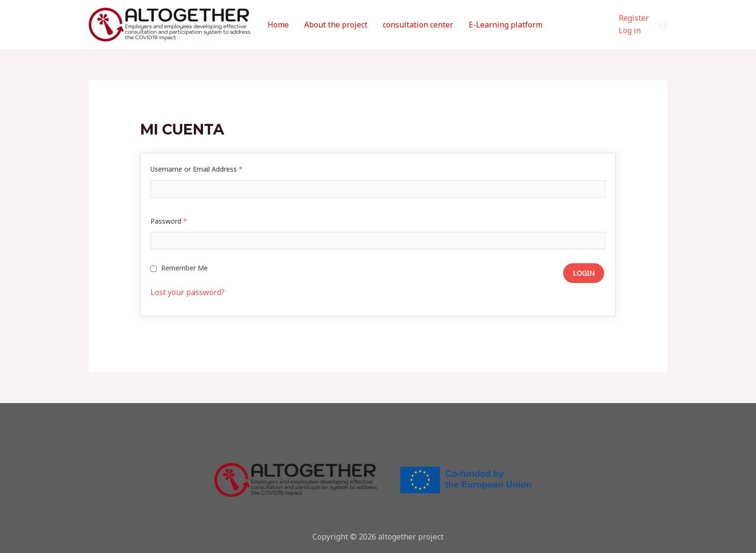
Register (634, 18)
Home (278, 25)
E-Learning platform (506, 25)
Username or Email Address (196, 169)
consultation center (418, 25)
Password (169, 221)
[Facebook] (663, 25)
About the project (336, 25)
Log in (630, 30)
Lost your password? (188, 292)
